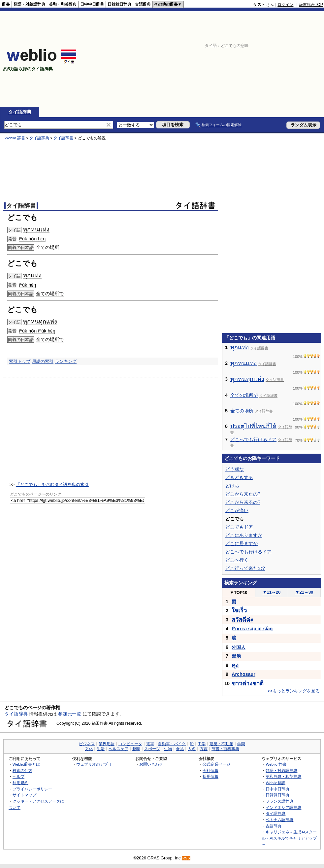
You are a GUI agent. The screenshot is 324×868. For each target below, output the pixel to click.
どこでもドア (239, 527)
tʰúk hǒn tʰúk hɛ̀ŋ (37, 331)
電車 (150, 744)
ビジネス (87, 744)
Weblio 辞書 (15, 138)
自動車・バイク (172, 744)
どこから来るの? (243, 502)
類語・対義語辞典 (29, 4)
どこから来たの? (243, 494)
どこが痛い (237, 510)
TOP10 (239, 592)
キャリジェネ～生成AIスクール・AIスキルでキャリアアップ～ (289, 838)
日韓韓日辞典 (119, 4)
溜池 (236, 656)
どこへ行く (237, 560)
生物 (168, 749)
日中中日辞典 (92, 4)
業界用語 (107, 744)
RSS (186, 858)
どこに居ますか (242, 543)
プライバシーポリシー (32, 789)
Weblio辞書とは (26, 764)
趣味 (136, 749)
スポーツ (152, 749)
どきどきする (239, 477)
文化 (89, 749)
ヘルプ (18, 776)
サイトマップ (24, 795)
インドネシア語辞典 (283, 807)
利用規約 (20, 783)
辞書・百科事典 (225, 749)
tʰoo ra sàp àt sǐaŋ (252, 629)
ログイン (285, 5)
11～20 (272, 592)
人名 (192, 749)
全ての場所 (48, 247)
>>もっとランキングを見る (294, 691)
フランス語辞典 (279, 801)
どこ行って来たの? (245, 568)
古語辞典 (143, 4)
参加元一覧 (70, 714)
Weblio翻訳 (275, 783)
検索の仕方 (22, 770)
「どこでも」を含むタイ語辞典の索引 (52, 485)
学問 (241, 744)
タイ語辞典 (20, 112)
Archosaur (243, 674)
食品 (180, 749)
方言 (204, 749)
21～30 (304, 592)
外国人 (239, 647)
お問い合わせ (151, 764)
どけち (232, 486)
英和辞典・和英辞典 (283, 776)
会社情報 (211, 770)
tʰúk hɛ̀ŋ (27, 285)
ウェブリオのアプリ (94, 764)
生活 (101, 749)
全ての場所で (50, 294)
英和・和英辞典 (63, 4)
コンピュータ (130, 744)
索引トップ (20, 361)
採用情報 (211, 776)
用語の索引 (43, 361)
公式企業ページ (216, 764)
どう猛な (235, 469)
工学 (202, 744)
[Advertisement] (226, 59)
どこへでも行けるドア (253, 439)
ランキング (66, 361)
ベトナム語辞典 (279, 820)
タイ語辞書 (63, 138)
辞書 (6, 4)
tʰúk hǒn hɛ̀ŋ (32, 239)
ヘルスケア (118, 749)
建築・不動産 (221, 744)
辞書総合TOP (311, 5)
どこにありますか (244, 535)
